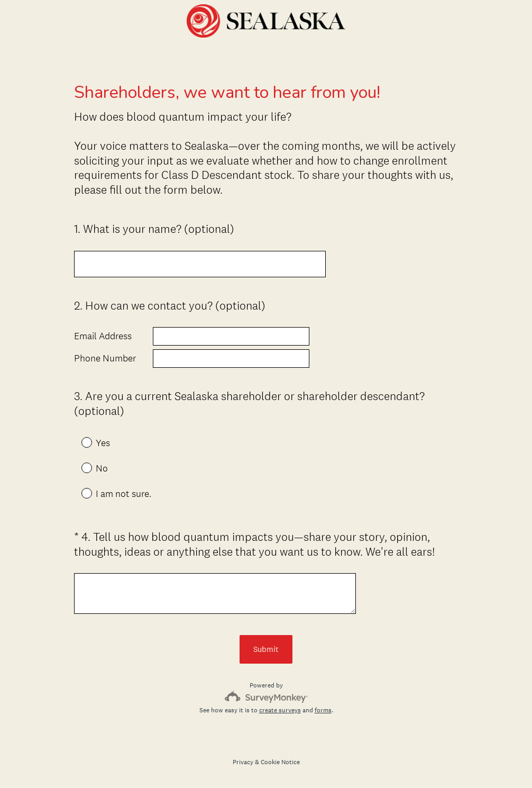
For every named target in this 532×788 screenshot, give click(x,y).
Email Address (103, 336)
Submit (266, 649)
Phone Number (105, 358)
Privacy (243, 762)
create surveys (280, 710)
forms (323, 710)
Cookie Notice (280, 762)
